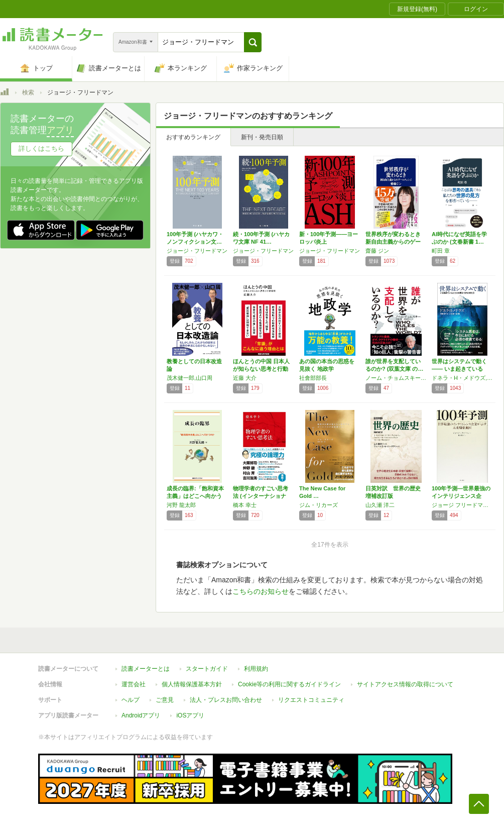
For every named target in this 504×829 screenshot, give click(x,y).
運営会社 (134, 684)
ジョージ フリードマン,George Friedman (462, 505)
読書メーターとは (146, 669)
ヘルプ (131, 700)
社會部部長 (313, 378)
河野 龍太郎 (181, 505)
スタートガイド (207, 669)
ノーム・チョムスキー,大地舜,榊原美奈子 (396, 378)
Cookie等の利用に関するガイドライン (289, 684)
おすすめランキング (193, 137)
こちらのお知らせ (261, 591)
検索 (28, 92)
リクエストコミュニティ (311, 700)
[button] (253, 42)
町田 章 (441, 251)
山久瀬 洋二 (380, 505)
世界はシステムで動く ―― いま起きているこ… (459, 369)
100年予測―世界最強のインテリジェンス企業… (461, 496)
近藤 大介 (245, 378)
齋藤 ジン (377, 251)
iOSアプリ (190, 715)
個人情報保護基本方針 (192, 684)
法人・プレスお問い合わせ (226, 700)
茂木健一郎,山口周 (190, 378)
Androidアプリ (141, 715)
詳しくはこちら (41, 148)
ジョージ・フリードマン (197, 251)
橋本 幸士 (245, 505)
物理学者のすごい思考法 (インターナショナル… (261, 496)
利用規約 (256, 669)
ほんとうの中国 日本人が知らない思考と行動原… (261, 369)
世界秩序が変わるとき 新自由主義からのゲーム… (393, 242)
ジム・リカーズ (319, 505)
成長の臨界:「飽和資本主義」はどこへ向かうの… (195, 496)
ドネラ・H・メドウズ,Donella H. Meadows (462, 378)
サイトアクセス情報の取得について (405, 684)
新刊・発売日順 (262, 137)
